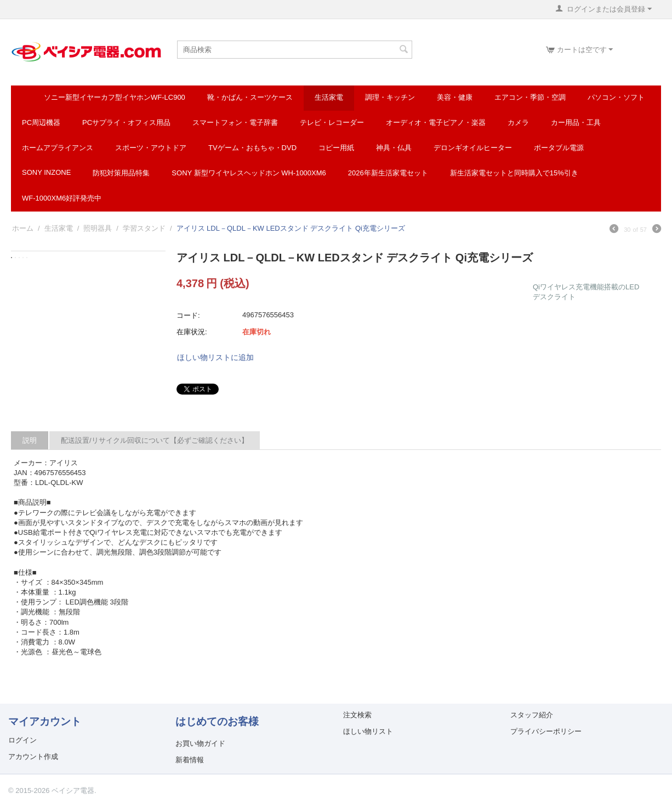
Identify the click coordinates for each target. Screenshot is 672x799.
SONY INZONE (46, 172)
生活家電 (329, 97)
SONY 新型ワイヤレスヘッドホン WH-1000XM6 (249, 173)
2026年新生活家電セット (388, 173)
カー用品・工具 (576, 122)
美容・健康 (455, 97)
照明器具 (98, 228)
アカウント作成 (33, 757)
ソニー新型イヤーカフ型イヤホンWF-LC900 (115, 97)
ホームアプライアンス (58, 148)
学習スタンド (144, 228)
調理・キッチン (390, 97)
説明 (30, 440)
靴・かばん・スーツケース (250, 97)
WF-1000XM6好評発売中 (62, 198)
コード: (188, 315)
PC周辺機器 (41, 122)
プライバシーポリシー (546, 731)
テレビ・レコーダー (332, 122)
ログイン (22, 740)
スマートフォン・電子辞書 (235, 122)
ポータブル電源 (559, 148)
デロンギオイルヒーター (473, 148)
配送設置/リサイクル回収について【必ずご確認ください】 (155, 440)
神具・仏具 (394, 148)
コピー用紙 (336, 148)
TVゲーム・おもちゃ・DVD (252, 148)
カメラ (518, 122)
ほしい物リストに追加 (215, 357)
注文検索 (357, 715)
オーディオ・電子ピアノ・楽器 (436, 122)
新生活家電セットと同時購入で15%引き (514, 173)
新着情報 (190, 760)
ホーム (23, 228)
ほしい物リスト (368, 731)
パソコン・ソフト (616, 97)
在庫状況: (192, 332)
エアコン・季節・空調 (530, 97)
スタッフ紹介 (532, 715)
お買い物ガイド (200, 743)
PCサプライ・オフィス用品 (126, 122)
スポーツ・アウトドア (151, 148)
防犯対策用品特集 (121, 173)
